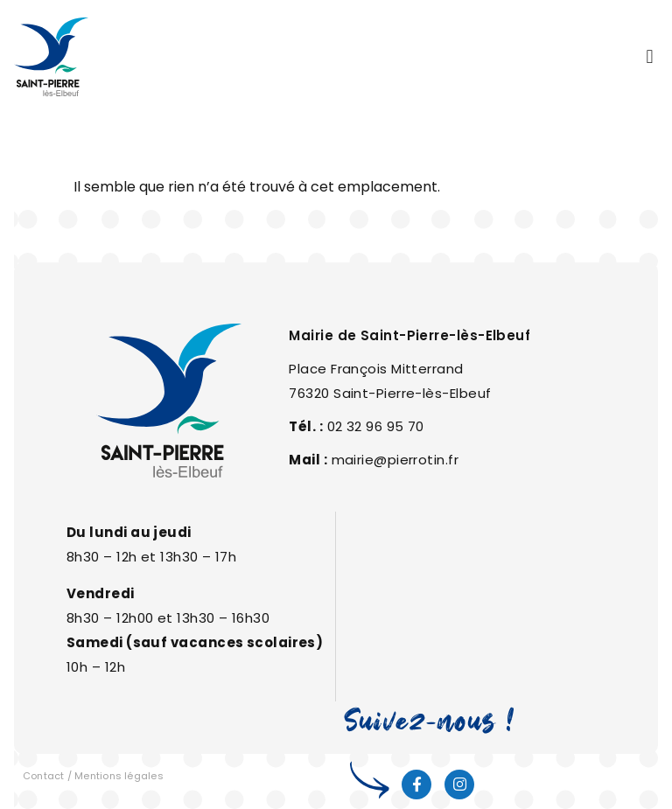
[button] (650, 57)
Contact (44, 776)
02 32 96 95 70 (376, 426)
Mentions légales (119, 776)
